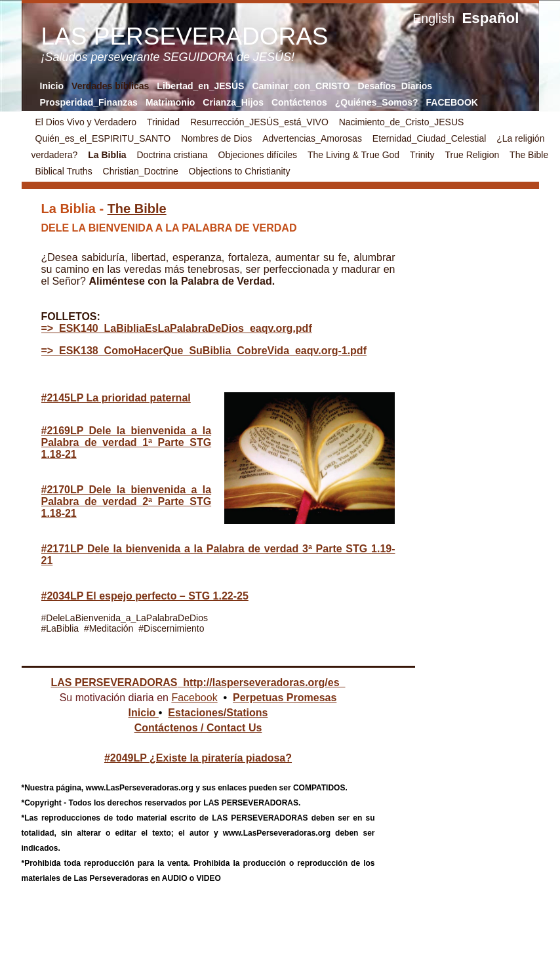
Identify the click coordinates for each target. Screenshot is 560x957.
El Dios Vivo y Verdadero (88, 122)
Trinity (422, 155)
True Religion (472, 155)
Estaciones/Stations (218, 713)
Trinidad (163, 122)
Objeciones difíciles (258, 155)
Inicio (52, 86)
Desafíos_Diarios (395, 86)
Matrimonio (170, 102)
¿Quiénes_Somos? (377, 102)
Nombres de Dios (216, 138)
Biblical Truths (64, 171)
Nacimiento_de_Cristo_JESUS (402, 122)
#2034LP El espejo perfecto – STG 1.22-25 (145, 596)
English (433, 18)
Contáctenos (299, 102)
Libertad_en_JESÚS (200, 86)
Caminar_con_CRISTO (301, 86)
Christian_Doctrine (141, 171)
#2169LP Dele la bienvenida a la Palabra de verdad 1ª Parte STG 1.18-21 (127, 442)
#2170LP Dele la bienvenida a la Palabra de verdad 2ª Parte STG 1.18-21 (127, 501)
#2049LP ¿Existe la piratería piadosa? (198, 758)
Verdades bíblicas (110, 86)
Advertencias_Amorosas (312, 138)
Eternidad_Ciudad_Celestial (430, 138)
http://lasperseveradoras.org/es (261, 682)
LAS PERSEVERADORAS (114, 682)
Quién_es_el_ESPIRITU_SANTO (103, 138)
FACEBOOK (452, 102)
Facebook (194, 698)
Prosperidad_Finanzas (89, 102)
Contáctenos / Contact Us (198, 728)
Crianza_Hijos (233, 102)
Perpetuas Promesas (285, 698)
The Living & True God (355, 155)
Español (490, 18)
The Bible (529, 155)
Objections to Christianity (240, 171)
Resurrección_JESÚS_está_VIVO (259, 122)
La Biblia (108, 155)
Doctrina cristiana (172, 155)
